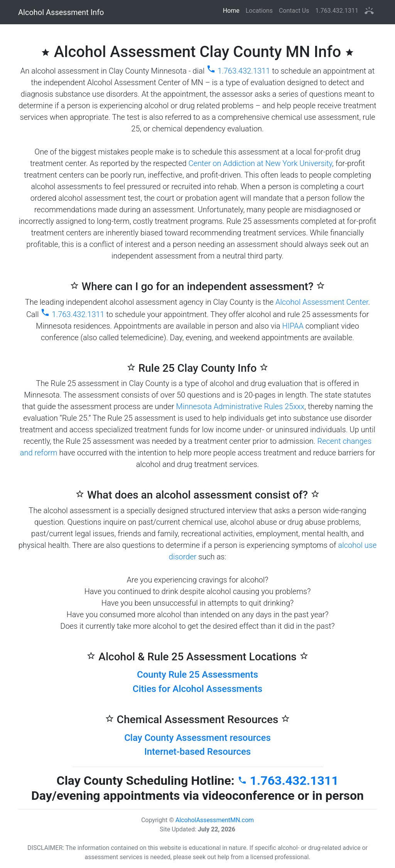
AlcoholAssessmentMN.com (215, 820)
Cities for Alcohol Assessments (197, 689)
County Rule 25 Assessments (197, 675)
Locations (259, 11)
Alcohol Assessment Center (322, 302)
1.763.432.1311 (337, 11)
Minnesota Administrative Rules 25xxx (240, 406)
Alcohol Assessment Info (61, 12)
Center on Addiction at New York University (261, 163)
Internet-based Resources (197, 752)
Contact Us (294, 11)
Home (233, 10)
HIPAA (293, 326)
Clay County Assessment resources (197, 738)
